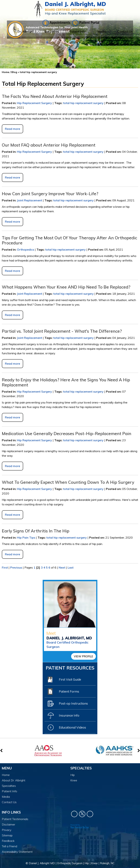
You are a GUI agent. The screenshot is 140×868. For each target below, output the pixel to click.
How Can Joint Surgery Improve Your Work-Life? (50, 194)
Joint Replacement (30, 200)
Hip (73, 775)
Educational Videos (67, 727)
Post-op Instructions (68, 703)
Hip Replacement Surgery (34, 103)
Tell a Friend (9, 846)
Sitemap (7, 835)
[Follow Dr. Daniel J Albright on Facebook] (74, 814)
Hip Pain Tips (26, 538)
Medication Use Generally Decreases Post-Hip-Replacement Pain (67, 434)
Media (102, 31)
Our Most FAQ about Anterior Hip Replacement (49, 145)
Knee (74, 780)
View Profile (83, 656)
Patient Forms (63, 691)
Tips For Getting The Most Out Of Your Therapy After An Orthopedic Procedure (69, 240)
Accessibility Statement (17, 852)
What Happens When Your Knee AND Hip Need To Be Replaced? (66, 287)
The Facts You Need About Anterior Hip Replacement (55, 96)
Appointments (56, 23)
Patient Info (77, 31)
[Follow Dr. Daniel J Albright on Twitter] (82, 814)
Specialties (51, 31)
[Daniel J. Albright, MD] (70, 9)
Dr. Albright (26, 31)
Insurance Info (64, 715)
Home (6, 31)
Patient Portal (86, 23)
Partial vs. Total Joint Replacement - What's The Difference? (62, 331)
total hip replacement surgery (83, 103)
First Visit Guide (64, 680)
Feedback (8, 841)
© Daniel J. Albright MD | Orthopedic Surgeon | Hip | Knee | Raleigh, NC (70, 863)
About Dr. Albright (14, 780)
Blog (14, 72)
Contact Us (125, 31)
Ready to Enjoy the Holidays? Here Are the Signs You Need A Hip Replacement (66, 382)
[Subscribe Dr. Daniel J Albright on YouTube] (90, 814)
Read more (12, 129)
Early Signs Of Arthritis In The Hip (36, 531)
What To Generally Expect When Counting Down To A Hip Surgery (68, 482)
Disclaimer (8, 824)
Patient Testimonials (15, 819)
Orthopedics (26, 250)
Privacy (7, 830)
